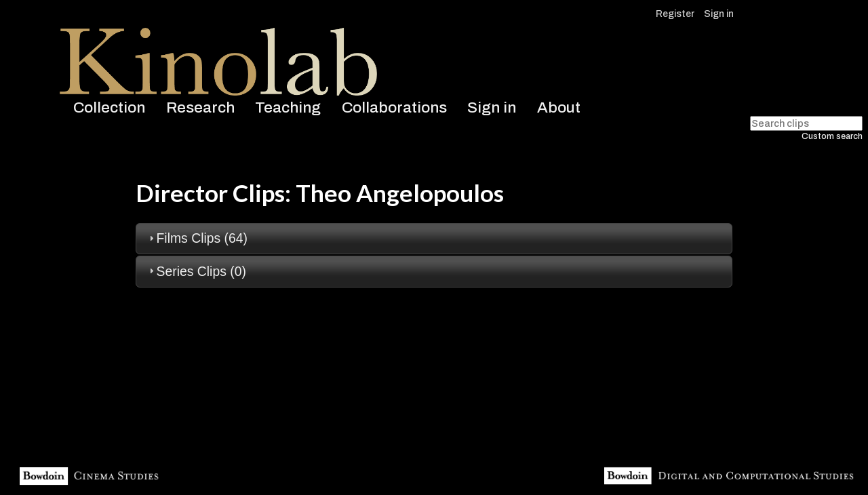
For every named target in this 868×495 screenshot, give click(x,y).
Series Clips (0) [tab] (196, 271)
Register (675, 14)
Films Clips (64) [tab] (197, 238)
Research (200, 107)
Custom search (832, 136)
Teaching (288, 107)
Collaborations (394, 107)
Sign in (719, 14)
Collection (109, 107)
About (559, 107)
